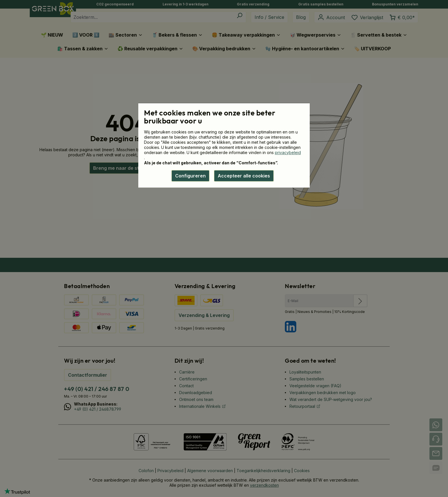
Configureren (190, 176)
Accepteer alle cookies (244, 176)
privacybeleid (288, 152)
